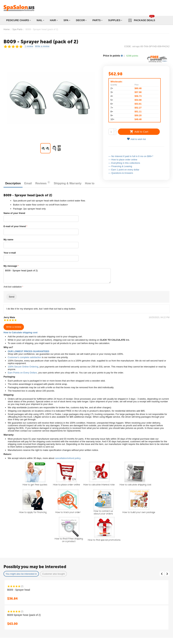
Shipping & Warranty (68, 183)
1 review (29, 46)
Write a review (42, 46)
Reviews (43, 183)
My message (10, 266)
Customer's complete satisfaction (24, 357)
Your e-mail (10, 253)
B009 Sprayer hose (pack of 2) (24, 615)
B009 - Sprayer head (19, 590)
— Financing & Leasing (120, 166)
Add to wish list (136, 139)
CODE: (128, 46)
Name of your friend (14, 213)
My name (8, 240)
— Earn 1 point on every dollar (124, 170)
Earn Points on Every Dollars (22, 373)
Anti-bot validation (13, 287)
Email (28, 183)
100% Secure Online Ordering (23, 367)
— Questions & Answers (121, 173)
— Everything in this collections (124, 163)
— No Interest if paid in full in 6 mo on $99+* (131, 156)
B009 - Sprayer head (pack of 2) (57, 276)
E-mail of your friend (15, 226)
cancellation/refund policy (68, 458)
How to (90, 183)
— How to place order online (123, 160)
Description (13, 183)
